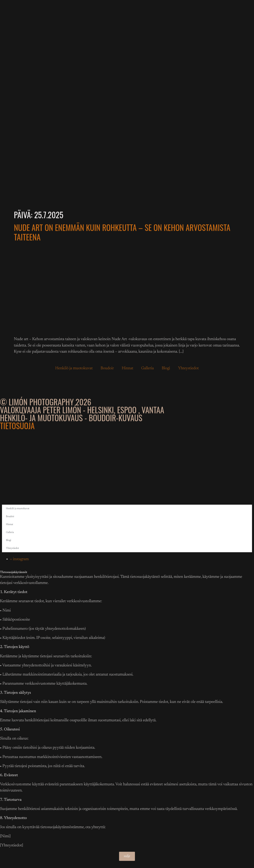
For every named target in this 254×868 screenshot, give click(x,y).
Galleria (147, 368)
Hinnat (128, 368)
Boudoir (107, 368)
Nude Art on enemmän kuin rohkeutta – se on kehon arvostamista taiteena (122, 232)
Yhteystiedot (188, 368)
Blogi (166, 368)
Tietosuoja (17, 426)
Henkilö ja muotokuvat (74, 368)
